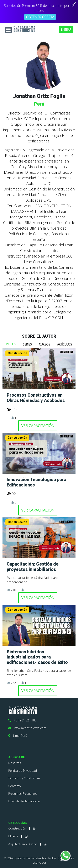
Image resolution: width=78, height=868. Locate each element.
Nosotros (15, 763)
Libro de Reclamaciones (24, 801)
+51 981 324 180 (22, 720)
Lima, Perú (18, 736)
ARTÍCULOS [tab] (65, 344)
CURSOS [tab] (45, 344)
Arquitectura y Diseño (23, 844)
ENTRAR (66, 29)
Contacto (15, 786)
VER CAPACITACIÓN (38, 426)
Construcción (17, 828)
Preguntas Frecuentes (23, 794)
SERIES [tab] (27, 344)
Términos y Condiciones (24, 778)
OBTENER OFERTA (40, 17)
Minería (13, 836)
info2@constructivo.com (27, 728)
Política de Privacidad (23, 771)
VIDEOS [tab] (11, 344)
